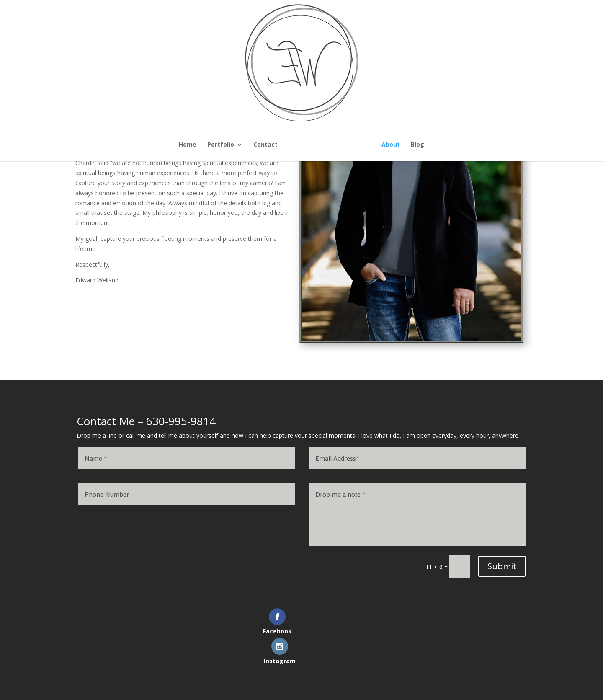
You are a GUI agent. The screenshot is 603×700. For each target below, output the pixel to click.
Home (130, 145)
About (448, 145)
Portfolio (163, 145)
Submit (502, 566)
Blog (475, 145)
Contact (208, 145)
